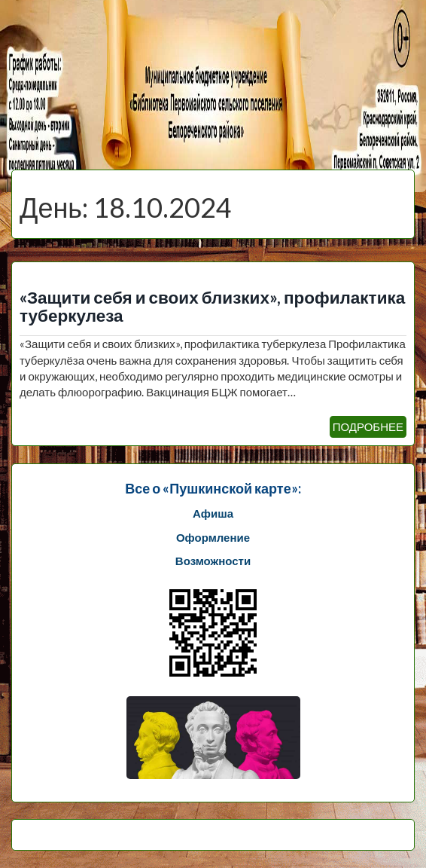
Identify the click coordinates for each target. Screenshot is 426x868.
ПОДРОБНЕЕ (368, 426)
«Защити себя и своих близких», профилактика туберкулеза (212, 307)
